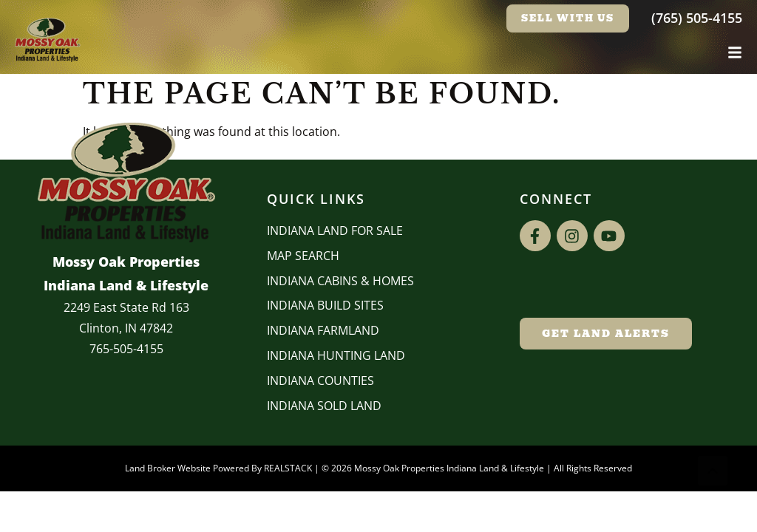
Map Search (303, 256)
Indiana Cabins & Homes (340, 281)
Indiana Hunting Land (336, 355)
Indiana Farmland (323, 330)
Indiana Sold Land (324, 406)
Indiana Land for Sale (335, 231)
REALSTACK (288, 468)
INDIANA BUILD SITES (325, 305)
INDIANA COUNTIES (320, 381)
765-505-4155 (126, 349)
